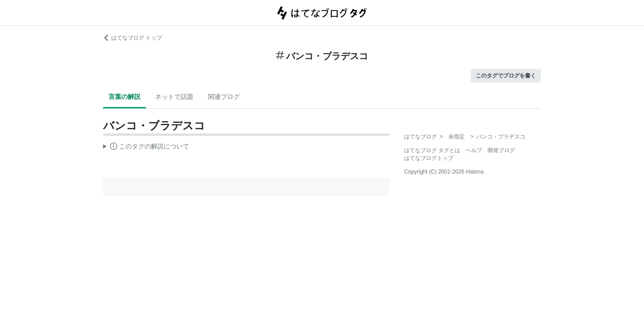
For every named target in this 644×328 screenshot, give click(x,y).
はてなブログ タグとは (432, 150)
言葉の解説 (125, 97)
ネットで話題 (174, 97)
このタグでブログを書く (506, 76)
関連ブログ (224, 97)
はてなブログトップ (429, 158)
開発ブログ (501, 150)
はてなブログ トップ (132, 38)
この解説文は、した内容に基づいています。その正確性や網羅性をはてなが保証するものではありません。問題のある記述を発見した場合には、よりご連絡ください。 (146, 148)
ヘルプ (474, 150)
